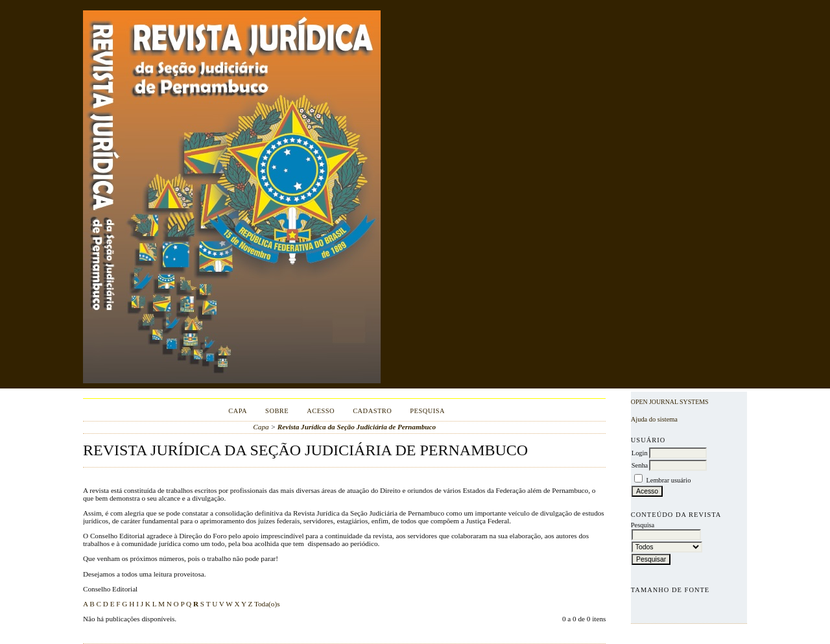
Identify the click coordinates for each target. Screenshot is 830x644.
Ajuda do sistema (654, 419)
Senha (640, 465)
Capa (238, 411)
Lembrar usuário (668, 480)
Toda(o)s (267, 604)
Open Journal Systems (670, 402)
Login (640, 453)
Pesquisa (427, 411)
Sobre (277, 411)
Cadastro (372, 411)
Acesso (321, 411)
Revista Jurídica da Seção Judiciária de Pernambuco (357, 427)
